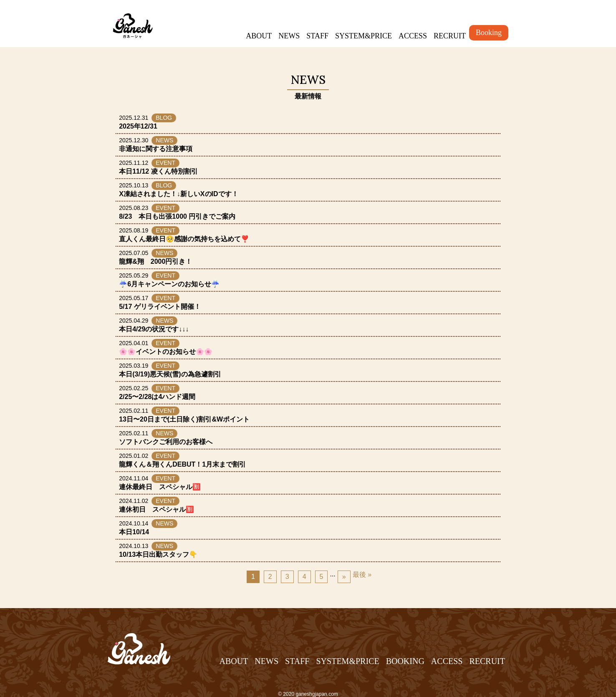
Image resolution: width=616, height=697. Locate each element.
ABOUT (259, 36)
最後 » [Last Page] (362, 575)
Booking (489, 33)
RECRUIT (450, 36)
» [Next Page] (344, 577)
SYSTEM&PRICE (364, 36)
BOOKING (405, 661)
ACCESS (413, 36)
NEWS (289, 36)
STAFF (317, 36)
